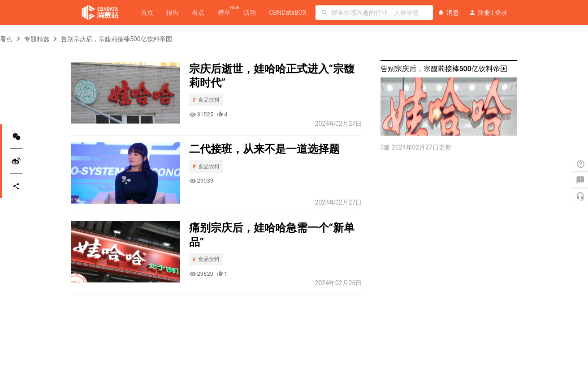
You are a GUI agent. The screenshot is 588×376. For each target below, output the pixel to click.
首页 (147, 13)
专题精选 (37, 39)
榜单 (224, 12)
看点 (198, 13)
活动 (250, 13)
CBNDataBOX (288, 13)
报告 (173, 13)
